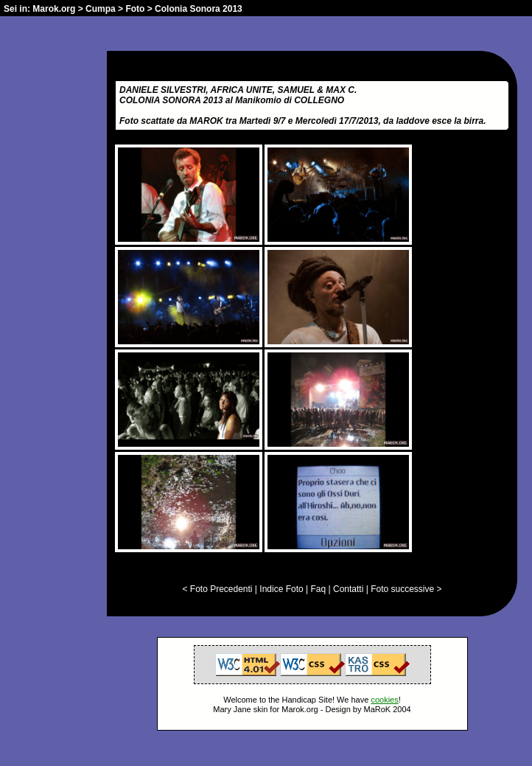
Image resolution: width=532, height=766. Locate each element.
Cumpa (101, 9)
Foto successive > (406, 589)
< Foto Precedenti (217, 589)
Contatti (348, 589)
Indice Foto (281, 589)
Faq (319, 589)
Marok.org (54, 9)
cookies (384, 700)
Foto (135, 9)
